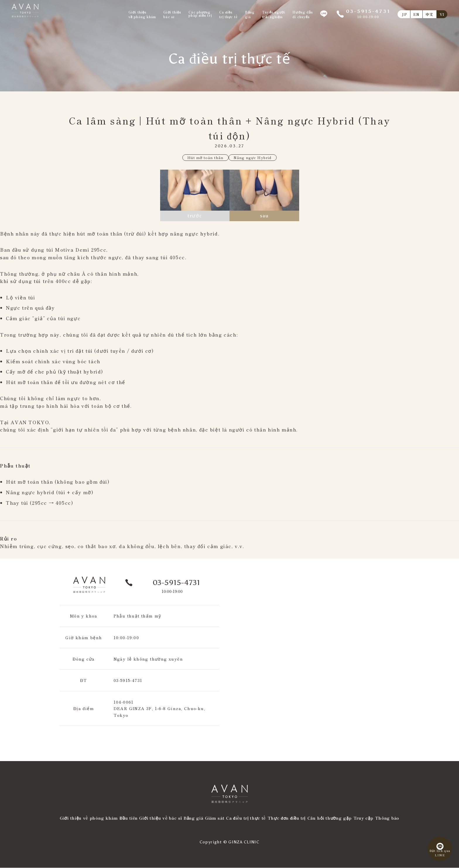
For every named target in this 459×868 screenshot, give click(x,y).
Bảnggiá (250, 14)
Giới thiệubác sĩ (172, 14)
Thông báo (387, 818)
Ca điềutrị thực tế (228, 14)
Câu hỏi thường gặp (330, 818)
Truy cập (363, 818)
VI (442, 14)
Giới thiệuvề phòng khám (142, 14)
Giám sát (215, 818)
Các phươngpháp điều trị (200, 14)
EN (416, 14)
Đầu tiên (129, 818)
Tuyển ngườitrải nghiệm (274, 14)
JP (404, 14)
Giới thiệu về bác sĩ (160, 818)
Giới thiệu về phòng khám (89, 818)
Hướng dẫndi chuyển (303, 14)
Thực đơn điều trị (287, 818)
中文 (429, 14)
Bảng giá (193, 818)
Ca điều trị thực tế (246, 818)
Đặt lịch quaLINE (437, 850)
